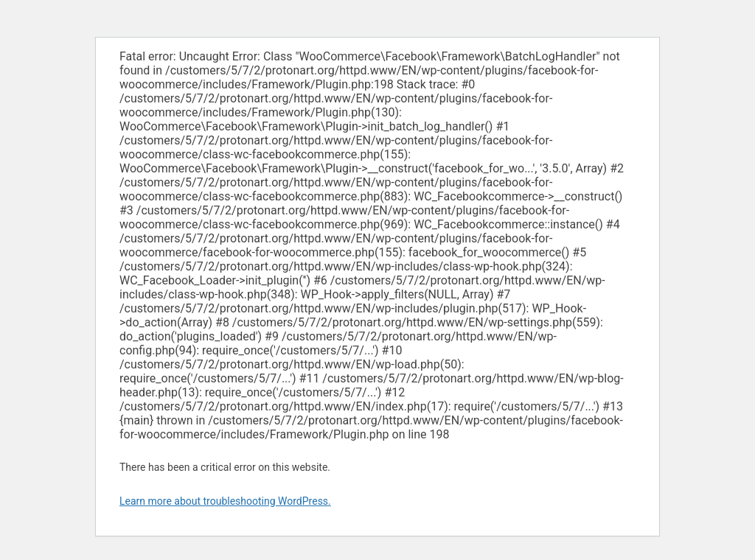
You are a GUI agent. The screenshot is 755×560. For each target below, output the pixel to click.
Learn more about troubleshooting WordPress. (225, 501)
